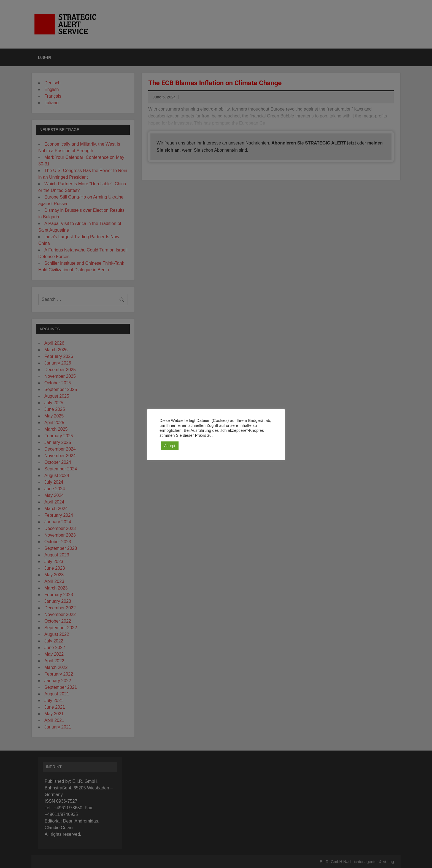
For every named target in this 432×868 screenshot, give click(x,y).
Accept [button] (170, 446)
